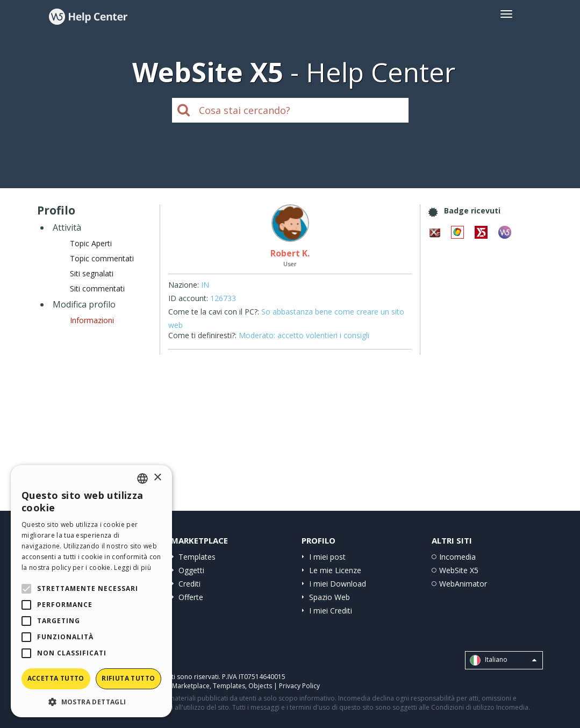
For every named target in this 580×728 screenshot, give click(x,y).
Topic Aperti (91, 243)
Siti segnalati (92, 273)
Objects (260, 686)
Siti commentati (97, 288)
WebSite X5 (459, 570)
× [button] (157, 478)
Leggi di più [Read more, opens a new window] (133, 568)
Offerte (191, 597)
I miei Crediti (331, 611)
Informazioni (92, 320)
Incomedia (457, 557)
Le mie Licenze (335, 570)
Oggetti (191, 570)
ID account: (188, 298)
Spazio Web (330, 597)
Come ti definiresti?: (202, 335)
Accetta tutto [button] (56, 678)
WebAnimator (463, 584)
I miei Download (338, 584)
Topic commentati (102, 258)
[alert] (91, 591)
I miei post (327, 557)
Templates (197, 557)
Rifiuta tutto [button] (128, 678)
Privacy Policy (299, 686)
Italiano (503, 660)
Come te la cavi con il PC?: (214, 312)
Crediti (189, 584)
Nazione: (184, 285)
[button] (91, 701)
